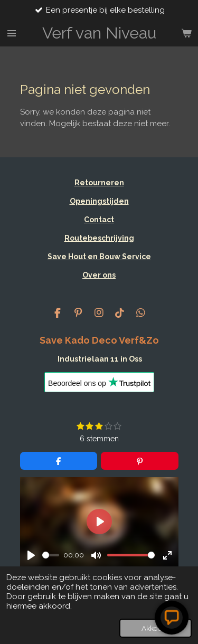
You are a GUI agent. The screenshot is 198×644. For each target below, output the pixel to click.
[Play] (31, 555)
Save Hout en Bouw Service (99, 257)
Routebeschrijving (99, 238)
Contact (99, 220)
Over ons (99, 275)
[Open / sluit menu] (12, 33)
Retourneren (99, 183)
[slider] (51, 555)
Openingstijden (99, 201)
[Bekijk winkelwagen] (186, 33)
